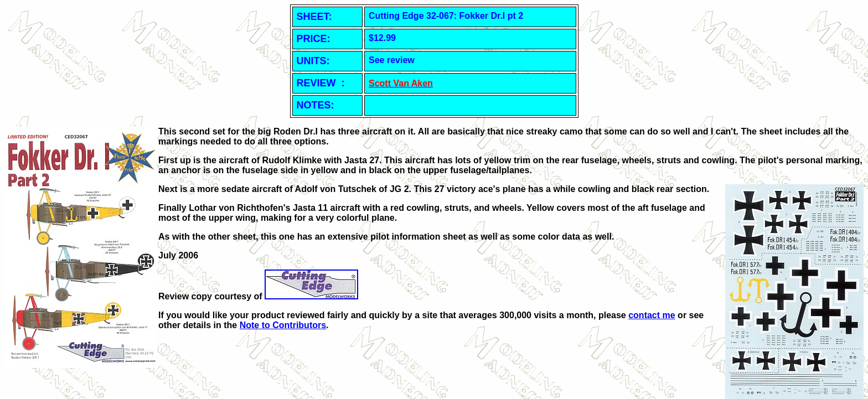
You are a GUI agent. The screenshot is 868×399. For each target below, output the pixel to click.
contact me (652, 315)
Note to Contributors (283, 325)
